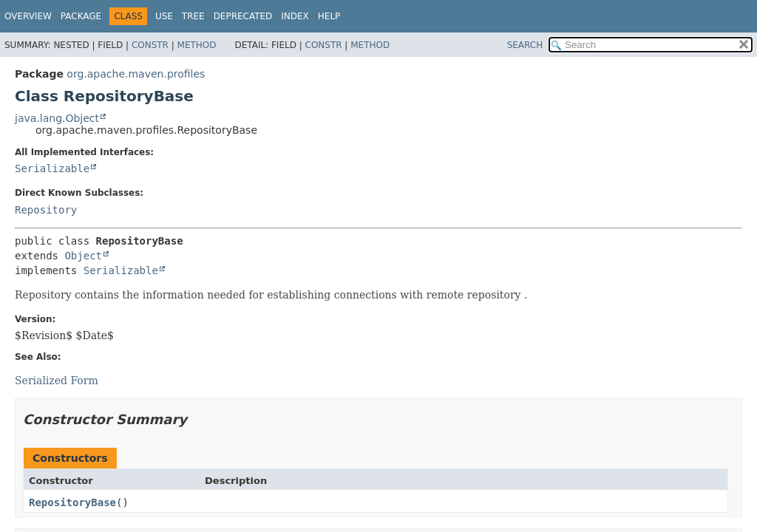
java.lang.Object (57, 118)
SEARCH (525, 45)
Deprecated (243, 16)
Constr (150, 45)
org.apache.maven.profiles (136, 74)
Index (295, 16)
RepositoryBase (72, 502)
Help (329, 16)
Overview (28, 16)
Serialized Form (57, 381)
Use (164, 16)
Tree (193, 16)
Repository (46, 210)
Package (81, 16)
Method (197, 45)
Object (83, 256)
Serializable (52, 168)
